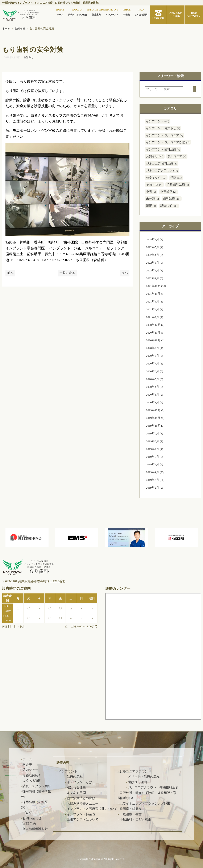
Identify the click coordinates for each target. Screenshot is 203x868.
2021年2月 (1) (155, 317)
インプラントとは (79, 782)
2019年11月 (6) (155, 418)
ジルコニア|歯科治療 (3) (162, 164)
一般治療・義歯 (131, 814)
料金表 (127, 12)
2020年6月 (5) (155, 371)
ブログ (27, 813)
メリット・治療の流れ (144, 777)
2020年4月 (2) (155, 387)
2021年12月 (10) (156, 286)
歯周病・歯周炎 (131, 809)
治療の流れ (75, 777)
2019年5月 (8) (155, 464)
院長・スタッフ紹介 (78, 12)
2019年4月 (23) (155, 472)
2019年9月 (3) (155, 433)
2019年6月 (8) (155, 457)
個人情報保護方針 (35, 829)
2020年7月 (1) (155, 364)
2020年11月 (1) (155, 333)
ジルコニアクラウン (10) (162, 170)
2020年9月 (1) (155, 348)
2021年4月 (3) (155, 302)
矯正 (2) (151, 206)
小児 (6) (151, 192)
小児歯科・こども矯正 (135, 819)
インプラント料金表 (81, 814)
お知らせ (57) (155, 156)
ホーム (60, 12)
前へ (10, 273)
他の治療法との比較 (81, 798)
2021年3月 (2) (155, 309)
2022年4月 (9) (155, 255)
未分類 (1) (152, 199)
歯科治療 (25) (172, 199)
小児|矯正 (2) (168, 192)
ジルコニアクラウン (134, 771)
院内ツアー (30, 770)
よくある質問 (141, 12)
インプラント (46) (158, 121)
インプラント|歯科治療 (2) (163, 149)
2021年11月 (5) (155, 294)
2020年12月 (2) (155, 325)
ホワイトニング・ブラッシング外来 (145, 804)
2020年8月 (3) (155, 356)
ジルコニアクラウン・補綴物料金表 (153, 787)
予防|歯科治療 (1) (178, 185)
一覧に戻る (67, 273)
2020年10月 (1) (155, 340)
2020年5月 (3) (155, 379)
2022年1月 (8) (155, 278)
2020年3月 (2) (155, 395)
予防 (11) (176, 178)
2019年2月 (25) (155, 488)
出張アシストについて (83, 819)
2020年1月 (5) (155, 402)
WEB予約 (29, 823)
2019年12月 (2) (155, 410)
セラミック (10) (156, 178)
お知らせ (29, 57)
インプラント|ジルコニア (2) (165, 135)
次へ (125, 273)
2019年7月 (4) (155, 449)
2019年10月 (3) (155, 426)
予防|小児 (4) (154, 185)
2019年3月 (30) (155, 480)
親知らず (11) (169, 206)
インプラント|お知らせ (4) (163, 128)
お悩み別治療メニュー (83, 804)
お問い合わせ (32, 818)
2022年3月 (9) (155, 263)
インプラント (112, 12)
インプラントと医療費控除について (92, 809)
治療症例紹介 (32, 775)
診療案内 (96, 12)
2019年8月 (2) (155, 441)
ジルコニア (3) (177, 156)
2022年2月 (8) (155, 270)
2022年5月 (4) (155, 247)
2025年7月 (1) (155, 239)
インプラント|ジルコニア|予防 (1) (168, 142)
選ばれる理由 (76, 787)
